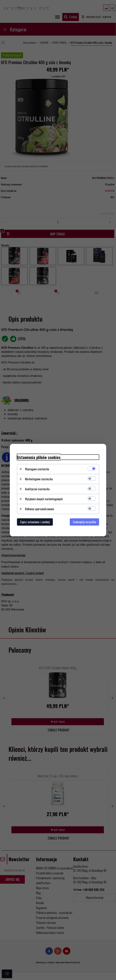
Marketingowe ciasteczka (39, 479)
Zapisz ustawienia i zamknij (35, 522)
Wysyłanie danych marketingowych (44, 499)
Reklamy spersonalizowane (39, 509)
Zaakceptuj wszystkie (84, 522)
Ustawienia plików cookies (39, 457)
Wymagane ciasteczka (37, 469)
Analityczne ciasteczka (37, 489)
